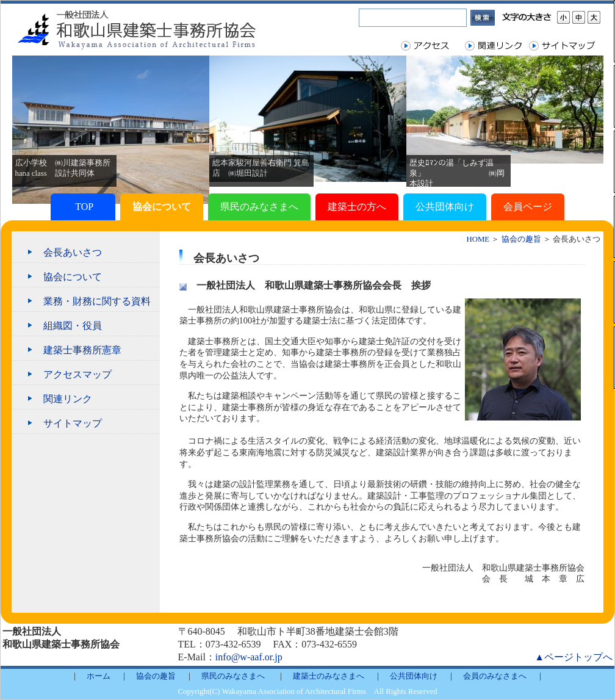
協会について (162, 207)
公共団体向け (445, 207)
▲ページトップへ (574, 657)
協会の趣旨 (521, 239)
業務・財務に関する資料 (97, 301)
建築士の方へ (357, 207)
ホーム (99, 676)
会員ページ (528, 207)
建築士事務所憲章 (82, 350)
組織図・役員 (73, 326)
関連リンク (68, 399)
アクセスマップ (77, 374)
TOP (83, 207)
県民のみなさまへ (259, 207)
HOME (478, 239)
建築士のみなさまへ (329, 676)
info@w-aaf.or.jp (249, 657)
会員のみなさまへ (495, 676)
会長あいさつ (73, 252)
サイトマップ (73, 423)
